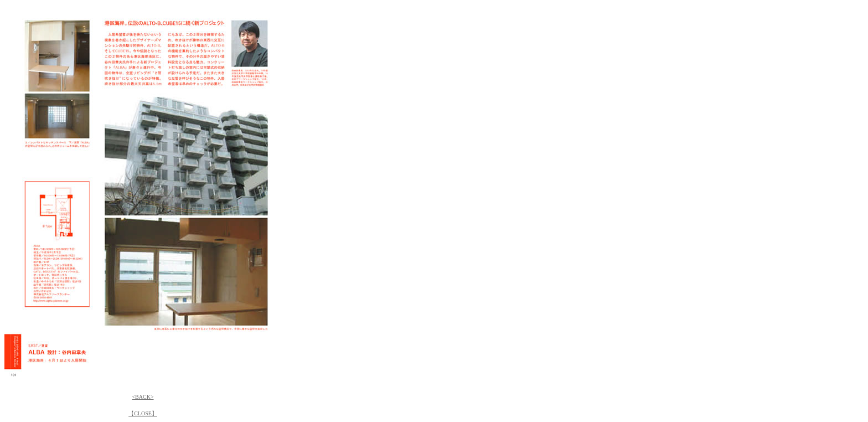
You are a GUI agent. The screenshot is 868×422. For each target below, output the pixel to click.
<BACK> (143, 397)
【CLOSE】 (143, 413)
